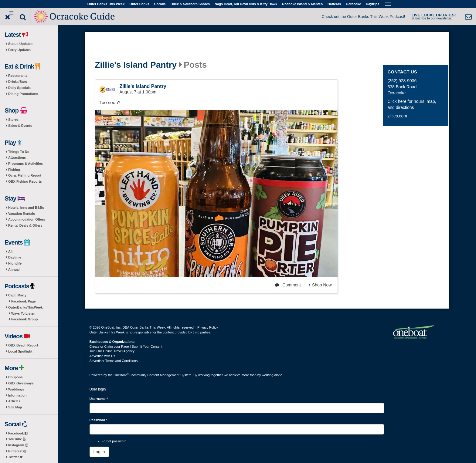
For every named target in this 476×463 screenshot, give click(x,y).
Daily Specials (19, 88)
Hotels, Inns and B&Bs (26, 208)
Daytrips (372, 4)
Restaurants (18, 76)
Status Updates (20, 44)
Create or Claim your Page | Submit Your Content (126, 346)
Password (99, 420)
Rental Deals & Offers (25, 225)
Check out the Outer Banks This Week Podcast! (364, 17)
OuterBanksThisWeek (25, 307)
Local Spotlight (20, 351)
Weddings (16, 389)
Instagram (18, 445)
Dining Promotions (23, 94)
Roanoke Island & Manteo (302, 4)
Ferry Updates (19, 50)
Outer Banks (139, 4)
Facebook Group (24, 319)
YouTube (17, 439)
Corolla (160, 4)
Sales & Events (20, 126)
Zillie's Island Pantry (136, 65)
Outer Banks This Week (106, 4)
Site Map (15, 407)
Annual (14, 269)
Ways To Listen (23, 313)
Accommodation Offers (27, 219)
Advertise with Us (102, 356)
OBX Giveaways (21, 383)
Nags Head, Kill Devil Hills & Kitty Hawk (246, 4)
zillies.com (397, 116)
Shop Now (320, 285)
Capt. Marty (17, 295)
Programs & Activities (25, 164)
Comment (288, 285)
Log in (99, 452)
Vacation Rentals (22, 214)
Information (17, 395)
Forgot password (114, 441)
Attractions (17, 157)
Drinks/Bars (18, 82)
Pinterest (17, 451)
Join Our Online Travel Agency (112, 351)
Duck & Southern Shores (190, 4)
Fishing (14, 170)
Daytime (15, 257)
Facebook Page (24, 301)
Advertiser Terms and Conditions (114, 361)
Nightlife (15, 263)
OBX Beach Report (23, 345)
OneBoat (121, 375)
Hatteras (334, 4)
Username (99, 399)
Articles (14, 401)
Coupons (15, 377)
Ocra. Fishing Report (25, 175)
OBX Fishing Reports (25, 181)
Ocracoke (353, 4)
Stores (13, 120)
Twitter (15, 457)
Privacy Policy (208, 327)
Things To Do (19, 152)
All (10, 252)
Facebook (18, 433)
